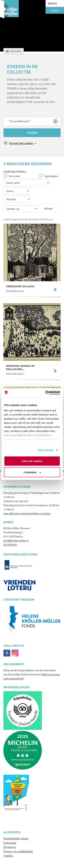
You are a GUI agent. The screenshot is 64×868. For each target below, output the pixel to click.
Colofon (8, 855)
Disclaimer (10, 847)
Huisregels (10, 843)
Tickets (55, 10)
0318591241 (10, 545)
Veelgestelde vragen (16, 838)
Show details (46, 450)
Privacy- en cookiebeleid (18, 851)
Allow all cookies (32, 461)
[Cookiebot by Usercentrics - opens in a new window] (46, 393)
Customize (32, 472)
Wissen (48, 208)
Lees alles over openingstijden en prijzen (27, 513)
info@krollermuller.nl (16, 540)
